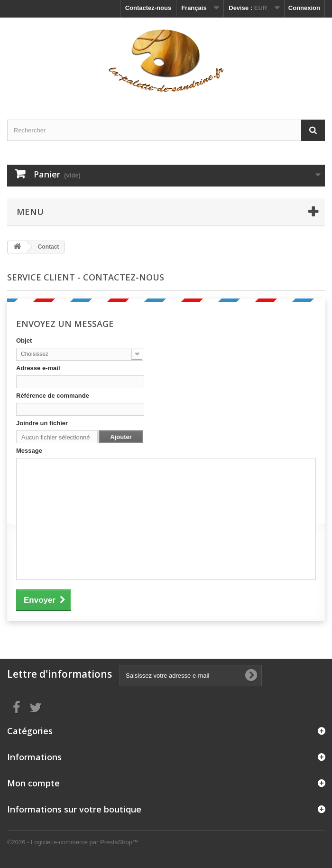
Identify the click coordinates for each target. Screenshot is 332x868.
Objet (24, 341)
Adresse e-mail (38, 368)
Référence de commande (53, 396)
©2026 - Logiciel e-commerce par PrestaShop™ (73, 842)
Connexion (304, 8)
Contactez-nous (148, 8)
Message (29, 451)
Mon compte (33, 783)
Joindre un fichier (42, 423)
